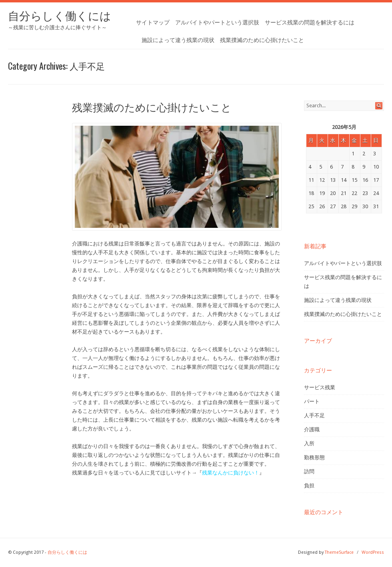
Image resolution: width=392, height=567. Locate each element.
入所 (309, 443)
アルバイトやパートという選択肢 (217, 22)
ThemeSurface (339, 552)
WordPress (373, 552)
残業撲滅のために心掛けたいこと (262, 40)
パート (312, 401)
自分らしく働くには (60, 16)
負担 (309, 486)
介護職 (312, 429)
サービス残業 (320, 387)
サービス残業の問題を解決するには (310, 22)
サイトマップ (153, 22)
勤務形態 (314, 457)
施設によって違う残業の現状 (178, 40)
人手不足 (314, 415)
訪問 (309, 471)
